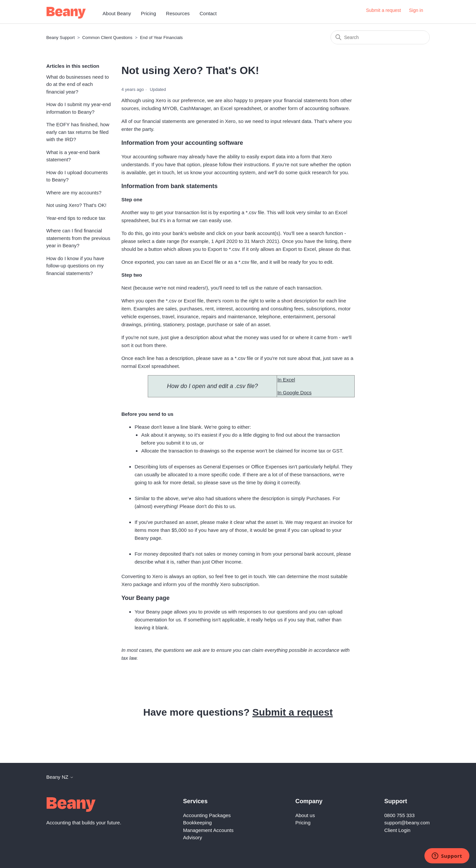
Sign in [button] (416, 10)
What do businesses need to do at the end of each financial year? (78, 84)
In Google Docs (294, 393)
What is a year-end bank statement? (73, 156)
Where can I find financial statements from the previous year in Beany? (78, 238)
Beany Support (60, 38)
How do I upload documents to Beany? (77, 176)
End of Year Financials (161, 38)
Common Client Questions (107, 38)
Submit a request (383, 10)
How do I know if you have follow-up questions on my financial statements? (75, 266)
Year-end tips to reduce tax (76, 218)
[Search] (380, 37)
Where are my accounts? (74, 193)
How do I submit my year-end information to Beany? (79, 108)
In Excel (286, 380)
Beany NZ (60, 777)
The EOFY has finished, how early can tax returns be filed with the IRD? (78, 132)
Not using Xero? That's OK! (76, 205)
